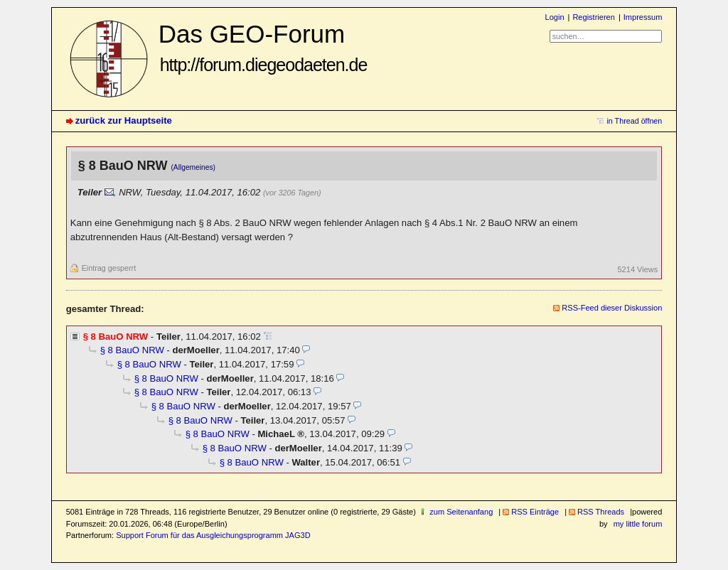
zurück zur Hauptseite (124, 120)
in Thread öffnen (634, 121)
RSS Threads (601, 512)
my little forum (638, 524)
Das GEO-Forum (263, 47)
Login (555, 17)
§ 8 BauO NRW (132, 350)
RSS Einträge (535, 512)
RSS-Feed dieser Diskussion (612, 308)
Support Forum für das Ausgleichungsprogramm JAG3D (213, 535)
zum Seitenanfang (461, 512)
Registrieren (593, 17)
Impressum (643, 17)
